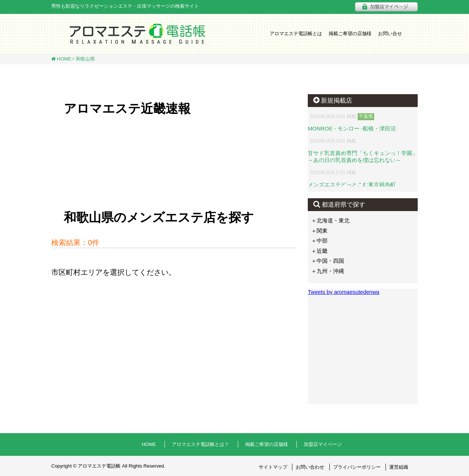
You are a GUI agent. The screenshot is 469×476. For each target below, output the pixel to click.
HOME (64, 59)
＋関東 (319, 231)
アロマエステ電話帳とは (296, 34)
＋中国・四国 (328, 261)
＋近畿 (319, 251)
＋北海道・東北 (330, 220)
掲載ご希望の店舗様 (350, 34)
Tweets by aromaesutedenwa (344, 292)
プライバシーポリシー (357, 467)
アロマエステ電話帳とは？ (200, 444)
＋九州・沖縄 (328, 271)
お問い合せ (390, 34)
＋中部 (319, 241)
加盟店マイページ (323, 444)
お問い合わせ (310, 467)
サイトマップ (273, 467)
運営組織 (399, 467)
